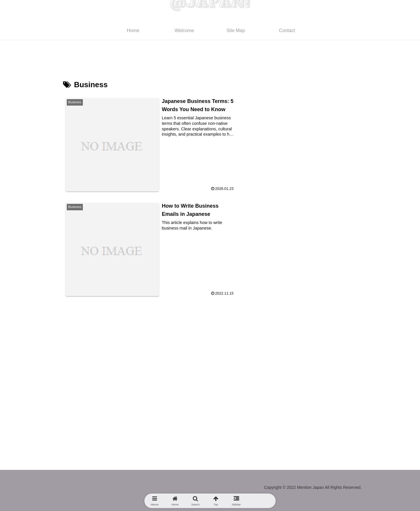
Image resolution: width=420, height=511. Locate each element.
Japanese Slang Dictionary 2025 (321, 167)
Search (291, 75)
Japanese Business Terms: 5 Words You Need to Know (330, 132)
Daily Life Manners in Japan (316, 198)
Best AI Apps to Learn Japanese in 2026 (330, 152)
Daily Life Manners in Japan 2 (318, 183)
